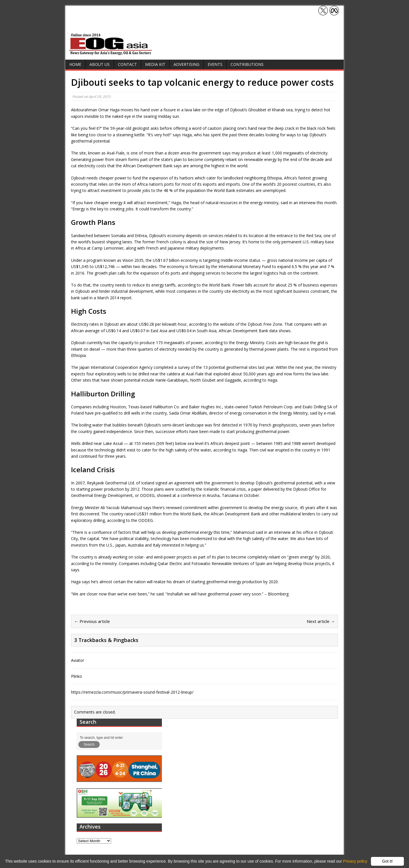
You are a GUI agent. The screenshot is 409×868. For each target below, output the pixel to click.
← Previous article (92, 621)
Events (215, 64)
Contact (127, 64)
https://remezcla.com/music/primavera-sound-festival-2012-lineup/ (132, 692)
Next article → (321, 621)
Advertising (186, 64)
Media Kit (155, 64)
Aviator (78, 660)
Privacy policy (355, 861)
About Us (100, 64)
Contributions (247, 64)
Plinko (77, 676)
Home (75, 64)
